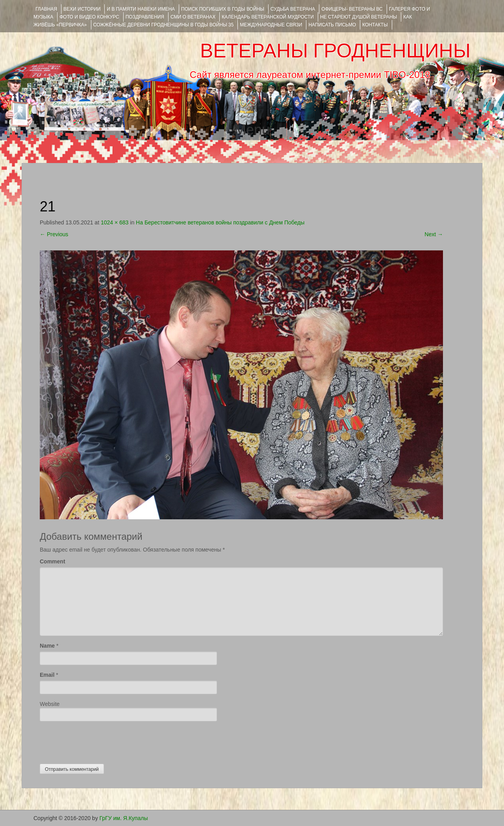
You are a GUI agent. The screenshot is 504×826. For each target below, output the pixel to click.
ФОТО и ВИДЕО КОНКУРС (89, 17)
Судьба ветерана (293, 9)
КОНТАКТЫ (375, 25)
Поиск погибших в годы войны (223, 9)
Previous (54, 234)
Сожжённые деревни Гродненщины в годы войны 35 (164, 25)
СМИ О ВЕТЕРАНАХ (193, 17)
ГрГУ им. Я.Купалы (124, 818)
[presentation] (100, 741)
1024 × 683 (115, 222)
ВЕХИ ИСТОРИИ (82, 9)
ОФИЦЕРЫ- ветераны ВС (352, 9)
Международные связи (271, 25)
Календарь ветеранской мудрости (268, 17)
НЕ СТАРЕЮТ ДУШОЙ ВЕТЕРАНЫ (359, 17)
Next (434, 234)
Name (47, 646)
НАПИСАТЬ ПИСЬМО (332, 25)
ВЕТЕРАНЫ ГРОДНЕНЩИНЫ (335, 51)
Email (47, 675)
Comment (53, 561)
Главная (46, 9)
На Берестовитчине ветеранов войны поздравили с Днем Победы (220, 222)
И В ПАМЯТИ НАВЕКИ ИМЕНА (141, 9)
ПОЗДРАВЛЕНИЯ (145, 17)
